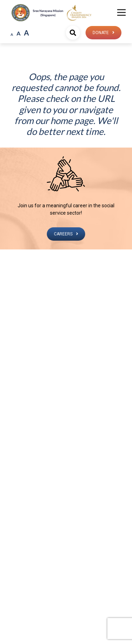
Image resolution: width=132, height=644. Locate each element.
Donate (101, 33)
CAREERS (63, 234)
